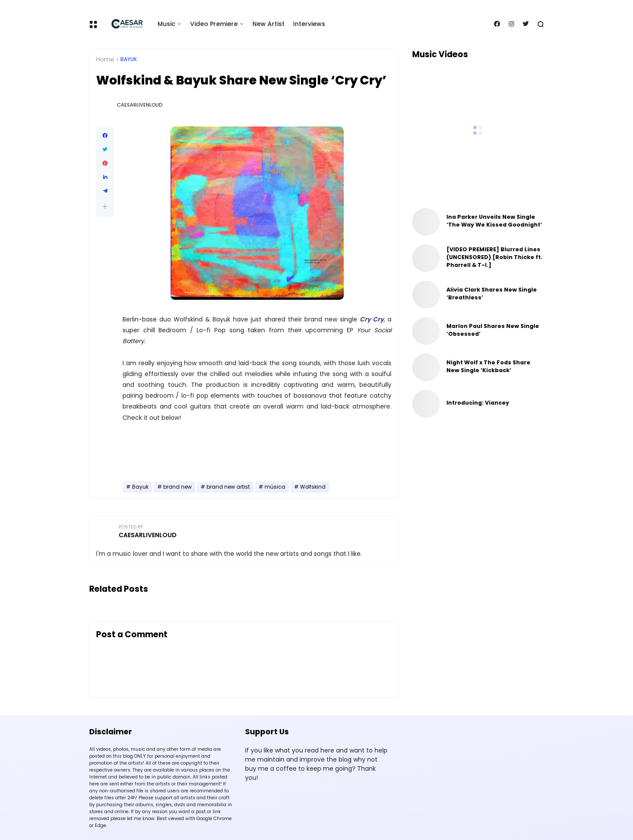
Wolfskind (313, 487)
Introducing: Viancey (478, 403)
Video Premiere (214, 24)
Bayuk (129, 59)
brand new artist (228, 487)
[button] (105, 206)
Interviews (309, 24)
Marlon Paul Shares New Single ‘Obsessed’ (493, 330)
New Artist (268, 24)
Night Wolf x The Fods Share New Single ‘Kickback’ (488, 366)
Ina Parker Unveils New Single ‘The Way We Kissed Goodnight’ (494, 221)
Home (105, 59)
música (275, 487)
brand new (178, 487)
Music (166, 24)
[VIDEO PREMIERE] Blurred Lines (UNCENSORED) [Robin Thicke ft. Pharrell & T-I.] (494, 257)
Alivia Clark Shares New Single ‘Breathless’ (492, 294)
